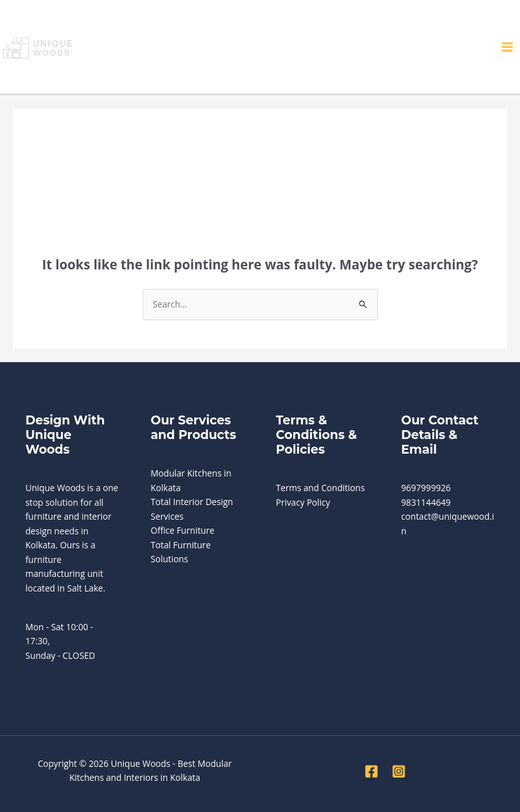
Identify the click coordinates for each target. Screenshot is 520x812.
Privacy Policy (303, 502)
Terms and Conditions (321, 488)
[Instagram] (399, 771)
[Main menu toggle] (508, 47)
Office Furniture (182, 530)
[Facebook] (371, 771)
